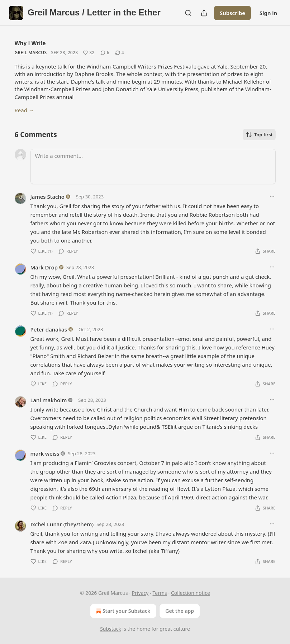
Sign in (268, 13)
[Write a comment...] (153, 166)
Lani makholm (49, 400)
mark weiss (45, 453)
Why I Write (30, 43)
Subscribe (232, 13)
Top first (259, 135)
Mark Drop (44, 267)
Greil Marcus (31, 53)
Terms (160, 593)
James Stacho (47, 197)
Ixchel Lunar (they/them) (62, 524)
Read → (24, 110)
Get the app (180, 611)
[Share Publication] (204, 13)
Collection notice (191, 593)
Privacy (140, 593)
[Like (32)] (89, 53)
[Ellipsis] (272, 196)
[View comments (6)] (105, 53)
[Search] (188, 13)
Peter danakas (49, 329)
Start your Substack (122, 611)
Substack (111, 629)
